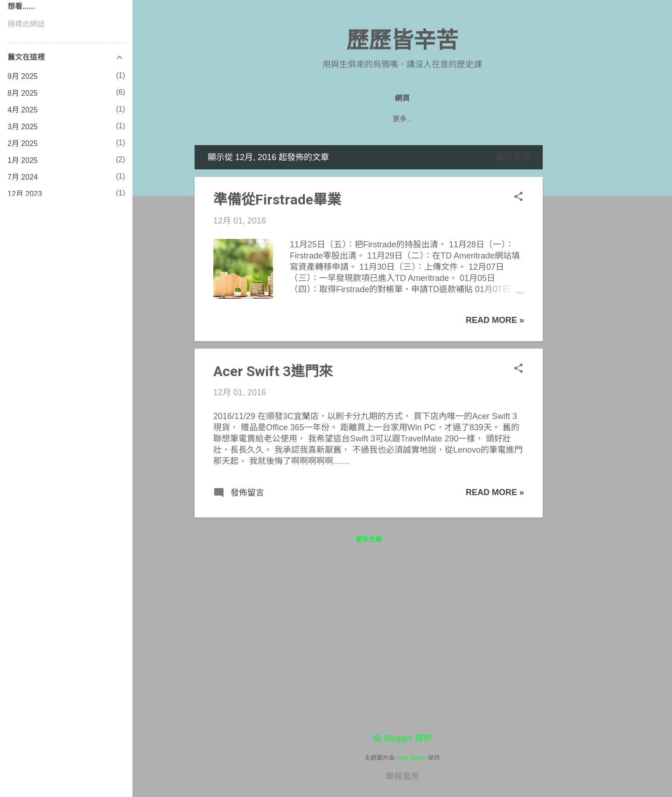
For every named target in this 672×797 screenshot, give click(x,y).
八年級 (383, 119)
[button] (518, 198)
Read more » (495, 320)
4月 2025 (23, 110)
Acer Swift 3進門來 (273, 371)
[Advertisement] (580, 285)
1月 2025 (23, 160)
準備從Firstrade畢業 (277, 199)
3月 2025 (23, 127)
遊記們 (422, 119)
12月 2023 (25, 194)
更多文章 (369, 539)
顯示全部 (513, 157)
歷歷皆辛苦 (402, 40)
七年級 (460, 119)
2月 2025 (23, 143)
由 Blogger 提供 (402, 738)
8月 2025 (23, 93)
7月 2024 (23, 177)
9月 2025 (23, 76)
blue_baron (411, 758)
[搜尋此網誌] (66, 24)
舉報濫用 (402, 776)
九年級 (345, 119)
